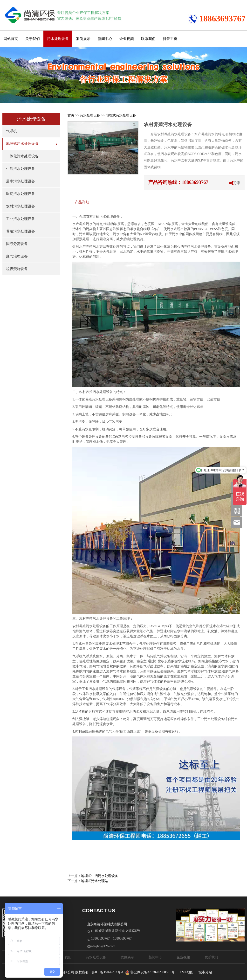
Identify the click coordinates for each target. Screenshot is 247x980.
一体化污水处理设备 (22, 156)
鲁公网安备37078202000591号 (152, 972)
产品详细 (82, 202)
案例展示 (83, 39)
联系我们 (148, 39)
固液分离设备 (17, 244)
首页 (71, 115)
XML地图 (186, 972)
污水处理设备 (58, 39)
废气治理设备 (17, 256)
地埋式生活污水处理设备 (100, 876)
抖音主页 (170, 39)
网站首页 (11, 39)
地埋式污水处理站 (95, 881)
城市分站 (205, 972)
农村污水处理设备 (21, 206)
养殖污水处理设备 (21, 231)
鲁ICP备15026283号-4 (107, 972)
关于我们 (33, 39)
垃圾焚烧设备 (17, 269)
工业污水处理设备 (21, 219)
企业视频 (127, 39)
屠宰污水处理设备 (21, 181)
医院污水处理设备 (21, 194)
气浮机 (11, 131)
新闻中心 (105, 39)
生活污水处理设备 (21, 169)
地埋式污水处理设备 (22, 144)
